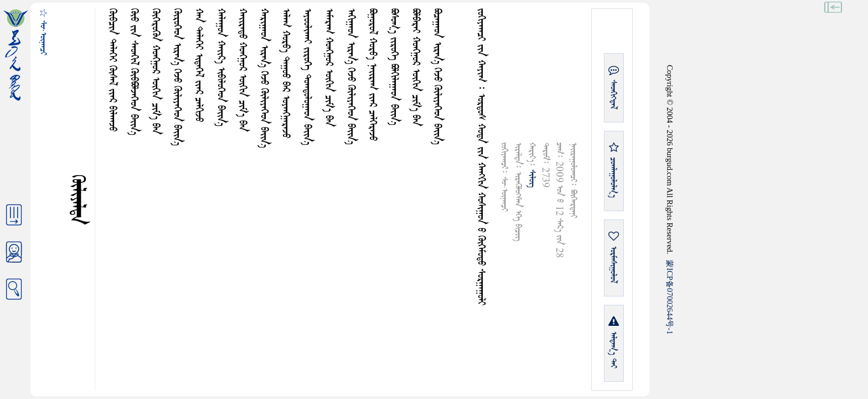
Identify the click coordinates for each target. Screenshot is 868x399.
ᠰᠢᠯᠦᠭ (532, 178)
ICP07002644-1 (670, 297)
